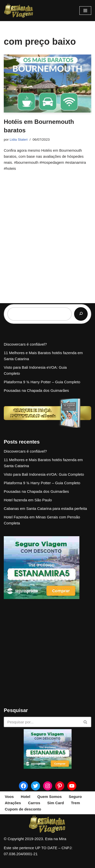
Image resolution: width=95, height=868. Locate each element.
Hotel (26, 797)
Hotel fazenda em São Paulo (28, 500)
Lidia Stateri (19, 140)
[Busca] (42, 722)
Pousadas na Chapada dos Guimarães (36, 390)
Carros (34, 803)
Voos (9, 797)
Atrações (13, 803)
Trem (75, 803)
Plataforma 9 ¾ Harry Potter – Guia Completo (42, 382)
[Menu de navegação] (85, 11)
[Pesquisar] (81, 314)
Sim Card (56, 803)
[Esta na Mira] (19, 11)
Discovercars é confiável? (25, 344)
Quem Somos (50, 797)
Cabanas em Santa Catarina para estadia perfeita (45, 508)
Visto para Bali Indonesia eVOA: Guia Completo (44, 474)
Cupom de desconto (23, 809)
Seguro (75, 797)
